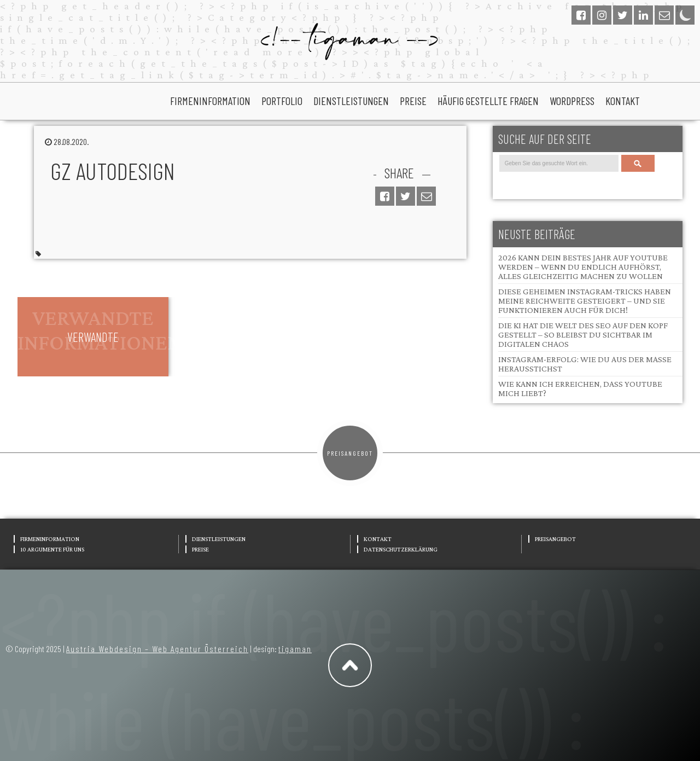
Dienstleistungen (351, 101)
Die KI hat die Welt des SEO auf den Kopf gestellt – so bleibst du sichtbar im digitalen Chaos (583, 335)
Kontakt (623, 101)
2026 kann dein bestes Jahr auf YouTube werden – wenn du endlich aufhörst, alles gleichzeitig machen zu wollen (583, 267)
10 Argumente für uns (52, 549)
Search (638, 163)
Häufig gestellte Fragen (488, 101)
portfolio (282, 101)
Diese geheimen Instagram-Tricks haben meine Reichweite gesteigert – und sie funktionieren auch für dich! (585, 301)
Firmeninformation (210, 101)
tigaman (295, 649)
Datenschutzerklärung (401, 549)
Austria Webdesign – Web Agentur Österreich (157, 649)
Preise (413, 101)
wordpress (572, 101)
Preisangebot (350, 453)
